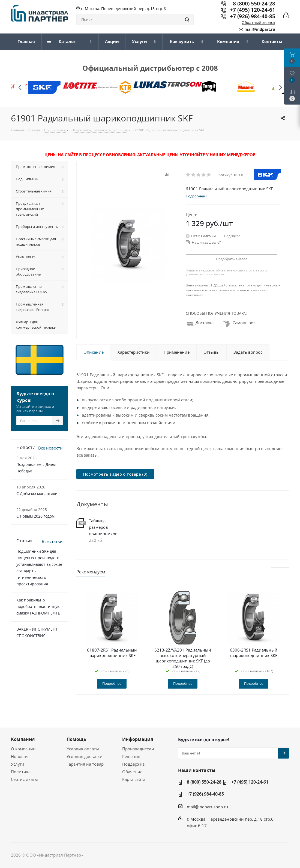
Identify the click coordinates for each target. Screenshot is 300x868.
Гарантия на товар (85, 764)
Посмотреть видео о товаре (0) (115, 474)
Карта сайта (134, 779)
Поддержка (133, 764)
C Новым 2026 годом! (36, 516)
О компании (23, 749)
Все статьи (52, 541)
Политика (21, 772)
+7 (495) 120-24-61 (253, 10)
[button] (280, 88)
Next (285, 572)
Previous (276, 572)
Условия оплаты (83, 749)
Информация (138, 739)
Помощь (76, 739)
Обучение (132, 772)
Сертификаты (24, 779)
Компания (23, 739)
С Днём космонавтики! (37, 493)
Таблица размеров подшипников (103, 527)
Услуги (18, 764)
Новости (19, 756)
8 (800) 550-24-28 (204, 782)
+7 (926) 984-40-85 (253, 16)
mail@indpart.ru (260, 29)
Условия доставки (85, 756)
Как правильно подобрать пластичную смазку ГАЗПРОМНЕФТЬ (38, 606)
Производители (138, 749)
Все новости (50, 448)
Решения (131, 756)
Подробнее (112, 683)
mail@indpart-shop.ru (207, 806)
